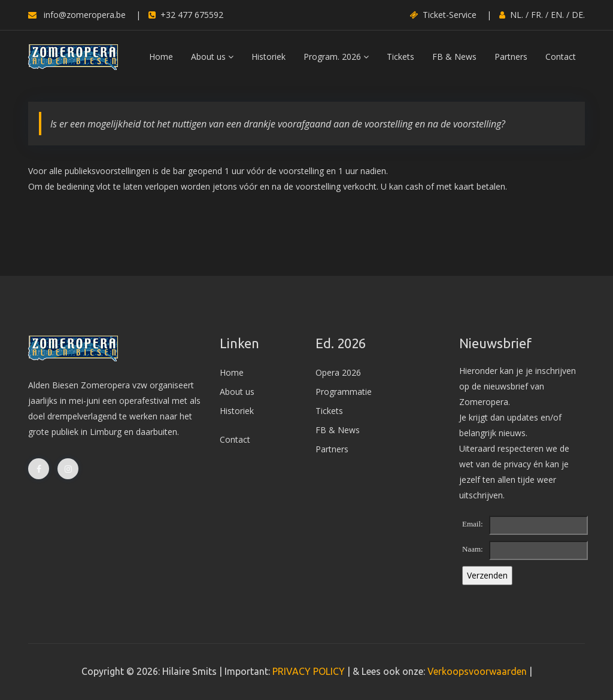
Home (161, 57)
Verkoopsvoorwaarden (477, 671)
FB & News (454, 57)
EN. (557, 15)
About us (212, 57)
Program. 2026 (336, 57)
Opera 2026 (338, 372)
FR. (537, 15)
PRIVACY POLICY (309, 671)
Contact (561, 57)
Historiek (268, 57)
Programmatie (344, 392)
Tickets (400, 57)
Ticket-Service (443, 15)
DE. (578, 15)
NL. (517, 15)
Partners (511, 57)
